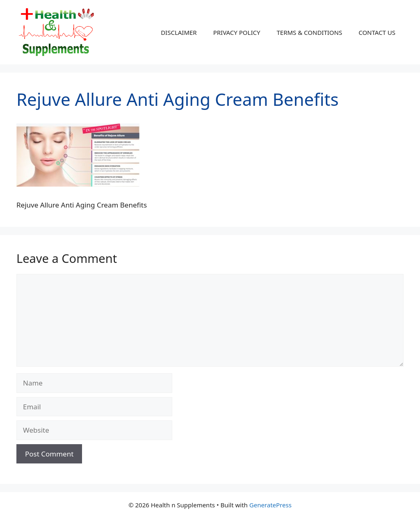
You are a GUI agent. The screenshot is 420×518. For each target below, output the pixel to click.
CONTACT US (377, 32)
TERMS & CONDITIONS (309, 32)
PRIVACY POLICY (237, 32)
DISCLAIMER (179, 32)
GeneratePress (270, 505)
